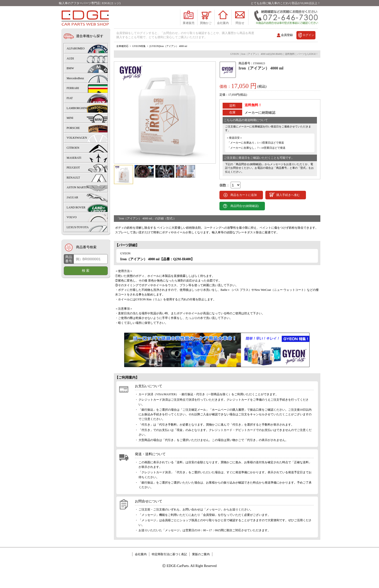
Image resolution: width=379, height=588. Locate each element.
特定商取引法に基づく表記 (169, 569)
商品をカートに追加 (244, 210)
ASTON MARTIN (78, 187)
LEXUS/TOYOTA (78, 227)
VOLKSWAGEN (77, 138)
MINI (70, 118)
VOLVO (72, 217)
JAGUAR (72, 197)
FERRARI (73, 88)
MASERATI (74, 158)
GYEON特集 (139, 61)
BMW (70, 68)
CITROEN (73, 148)
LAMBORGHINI (77, 108)
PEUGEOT (73, 168)
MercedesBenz (75, 78)
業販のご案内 (201, 569)
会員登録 (287, 35)
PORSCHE (73, 128)
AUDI (70, 58)
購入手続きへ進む (288, 210)
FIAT (70, 98)
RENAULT (73, 178)
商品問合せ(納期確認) (245, 221)
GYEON (125, 268)
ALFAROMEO (76, 48)
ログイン (308, 35)
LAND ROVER (76, 207)
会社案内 (141, 569)
